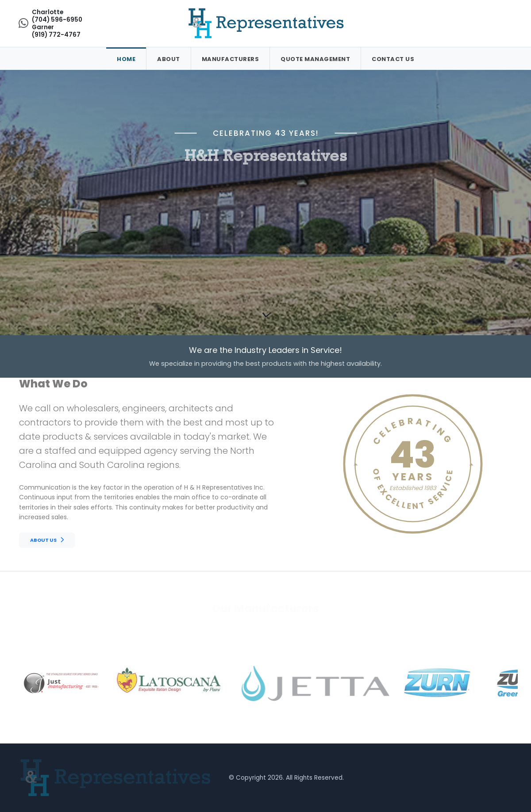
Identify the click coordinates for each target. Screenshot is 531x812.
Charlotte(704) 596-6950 (57, 16)
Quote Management (315, 59)
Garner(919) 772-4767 (56, 31)
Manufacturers (231, 59)
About (169, 59)
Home (126, 59)
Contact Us (393, 59)
